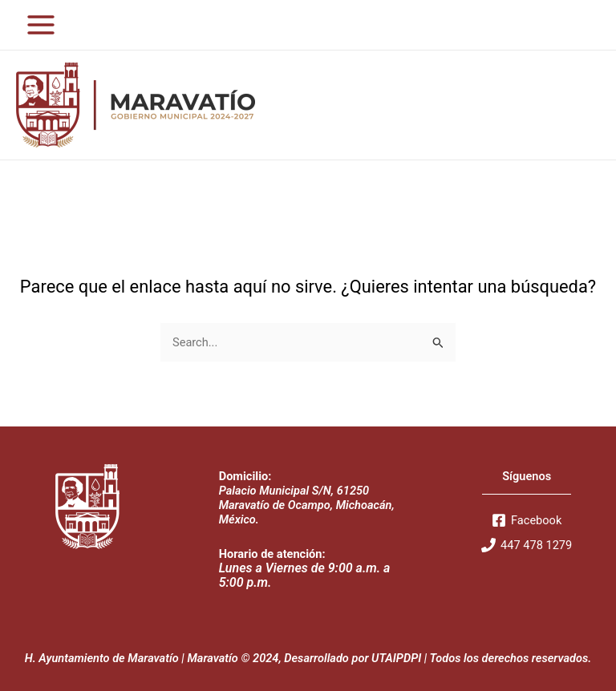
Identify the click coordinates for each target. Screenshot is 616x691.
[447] (527, 545)
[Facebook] (527, 520)
